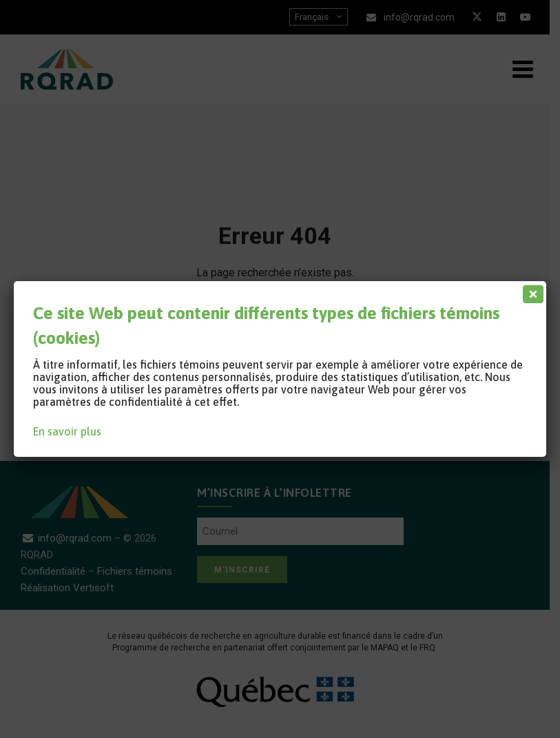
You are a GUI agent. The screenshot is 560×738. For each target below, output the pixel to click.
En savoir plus (67, 431)
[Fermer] (530, 291)
